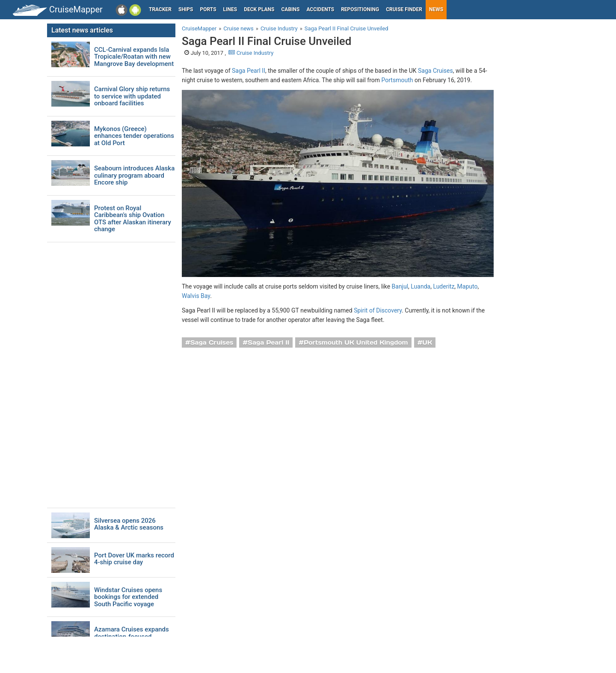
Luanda (421, 286)
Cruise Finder (404, 9)
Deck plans (259, 9)
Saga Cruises (435, 71)
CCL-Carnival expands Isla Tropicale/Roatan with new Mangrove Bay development (134, 57)
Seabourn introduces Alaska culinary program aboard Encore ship (134, 176)
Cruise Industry (251, 53)
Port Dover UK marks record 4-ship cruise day (134, 559)
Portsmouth (397, 80)
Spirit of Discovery (378, 310)
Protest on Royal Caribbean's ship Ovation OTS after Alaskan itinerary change (133, 219)
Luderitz (444, 286)
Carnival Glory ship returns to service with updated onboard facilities (132, 96)
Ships (186, 9)
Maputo (468, 286)
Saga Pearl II (249, 71)
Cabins (290, 9)
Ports (208, 9)
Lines (230, 9)
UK (427, 342)
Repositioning (360, 9)
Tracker (160, 9)
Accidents (320, 9)
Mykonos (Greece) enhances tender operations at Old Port (134, 136)
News (436, 9)
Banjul (400, 286)
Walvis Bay (196, 296)
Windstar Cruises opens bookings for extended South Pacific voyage (128, 597)
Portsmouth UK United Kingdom (356, 342)
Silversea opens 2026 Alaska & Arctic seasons (129, 524)
